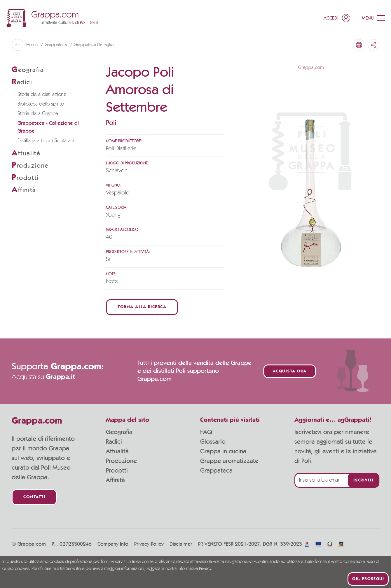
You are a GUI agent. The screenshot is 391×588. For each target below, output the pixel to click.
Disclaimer (181, 544)
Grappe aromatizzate (229, 461)
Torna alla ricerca (142, 307)
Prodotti (117, 471)
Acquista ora (290, 371)
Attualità (117, 451)
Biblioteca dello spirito (41, 104)
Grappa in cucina (223, 451)
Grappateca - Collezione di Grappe (48, 127)
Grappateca (56, 45)
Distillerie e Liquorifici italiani (46, 141)
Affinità (115, 480)
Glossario (213, 442)
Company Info (113, 544)
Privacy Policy (149, 544)
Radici (114, 442)
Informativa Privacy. (195, 569)
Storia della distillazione (42, 94)
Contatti (34, 497)
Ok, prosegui (368, 579)
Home (33, 45)
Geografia (119, 432)
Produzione (121, 461)
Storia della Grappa (38, 114)
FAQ (206, 432)
